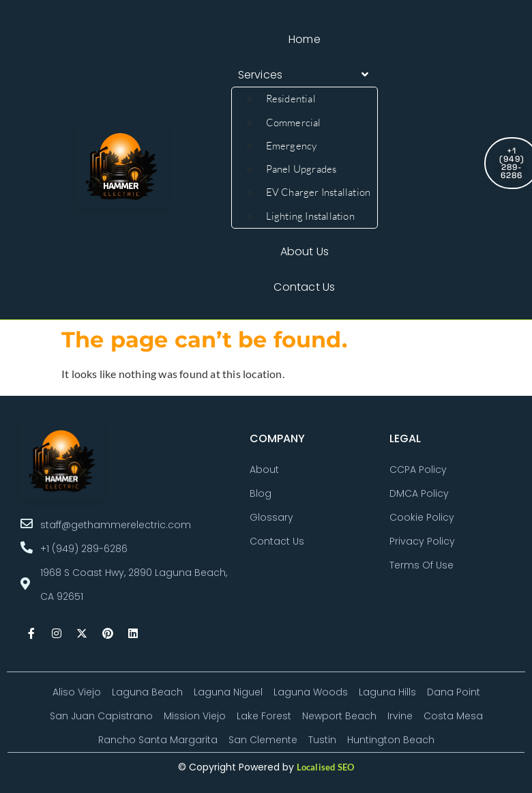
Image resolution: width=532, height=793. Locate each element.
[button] (305, 75)
